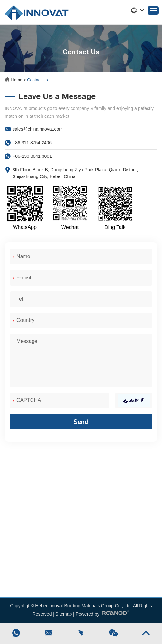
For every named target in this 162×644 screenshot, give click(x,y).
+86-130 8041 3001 (32, 156)
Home (14, 80)
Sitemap (64, 614)
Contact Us (37, 80)
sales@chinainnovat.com (38, 129)
